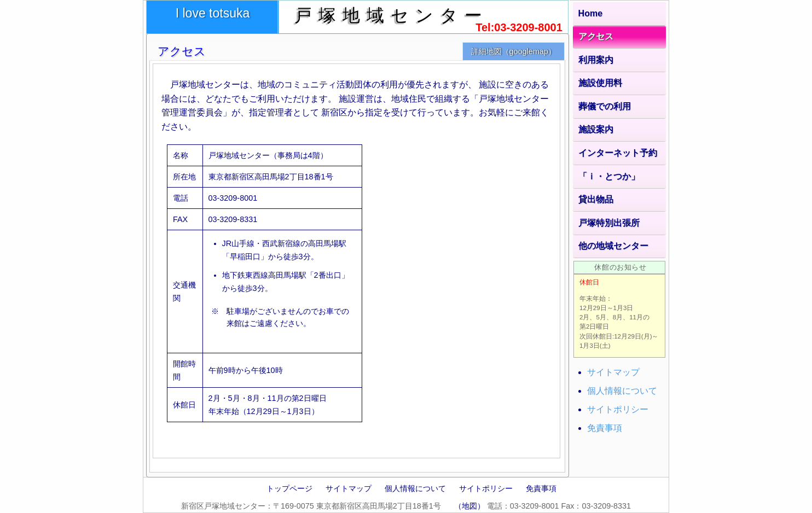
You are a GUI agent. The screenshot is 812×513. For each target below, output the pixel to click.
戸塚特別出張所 (609, 223)
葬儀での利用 (605, 106)
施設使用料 (600, 83)
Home (590, 13)
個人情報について (622, 391)
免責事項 (605, 428)
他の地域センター (613, 246)
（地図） (469, 506)
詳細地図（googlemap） (514, 51)
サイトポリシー (618, 409)
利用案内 (596, 60)
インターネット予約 (618, 153)
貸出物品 (596, 199)
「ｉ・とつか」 (609, 176)
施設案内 (596, 129)
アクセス (596, 36)
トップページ (289, 488)
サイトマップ (613, 372)
